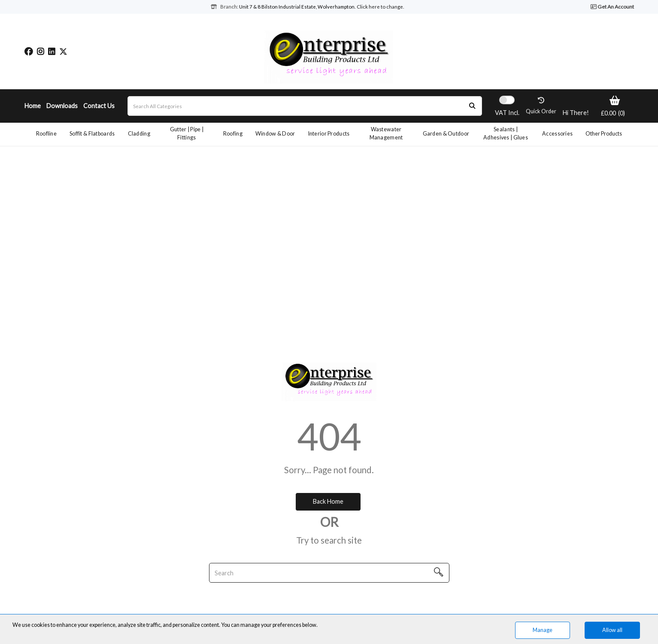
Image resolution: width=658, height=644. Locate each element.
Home (33, 106)
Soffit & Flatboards (92, 134)
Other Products (604, 134)
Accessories (557, 134)
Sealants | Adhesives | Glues (506, 133)
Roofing (233, 134)
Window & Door (275, 134)
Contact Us (99, 106)
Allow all (612, 630)
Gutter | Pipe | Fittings (187, 133)
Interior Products (329, 134)
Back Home (328, 501)
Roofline (46, 134)
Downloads (62, 106)
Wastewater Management (386, 133)
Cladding (139, 134)
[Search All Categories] (305, 106)
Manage (543, 630)
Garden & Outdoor (446, 134)
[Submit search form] (472, 106)
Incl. (507, 113)
